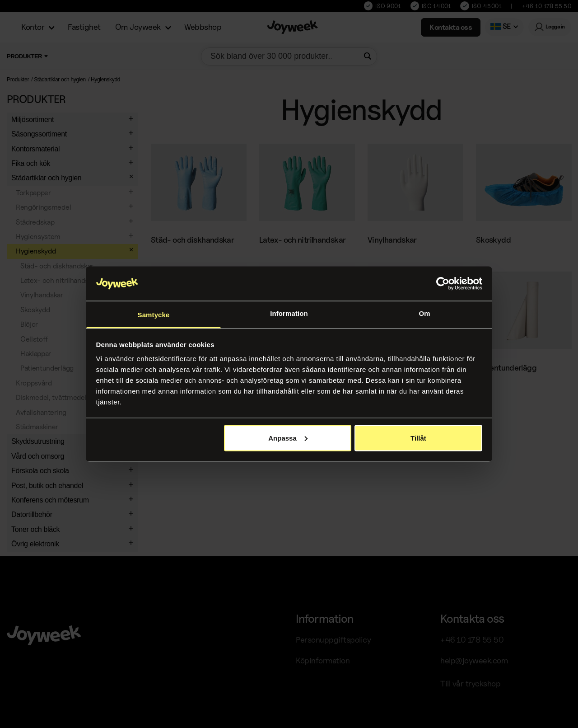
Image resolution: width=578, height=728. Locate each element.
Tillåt (418, 438)
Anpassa (288, 438)
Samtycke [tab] (154, 315)
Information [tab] (289, 313)
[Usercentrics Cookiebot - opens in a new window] (443, 283)
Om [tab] (424, 313)
